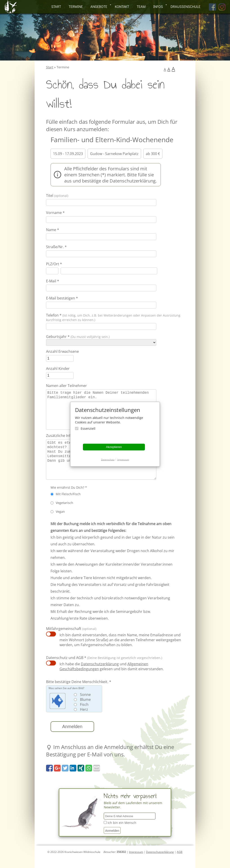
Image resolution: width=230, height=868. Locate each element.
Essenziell (88, 428)
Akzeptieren (114, 447)
